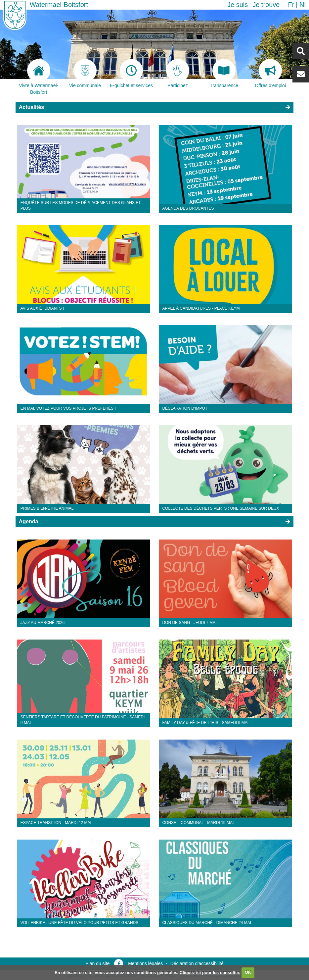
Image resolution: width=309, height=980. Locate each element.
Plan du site (97, 963)
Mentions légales (145, 963)
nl (303, 5)
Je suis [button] (238, 5)
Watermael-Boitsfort (59, 5)
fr (291, 5)
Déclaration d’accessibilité (197, 963)
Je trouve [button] (266, 5)
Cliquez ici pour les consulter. (210, 972)
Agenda (29, 521)
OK (248, 972)
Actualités (31, 107)
